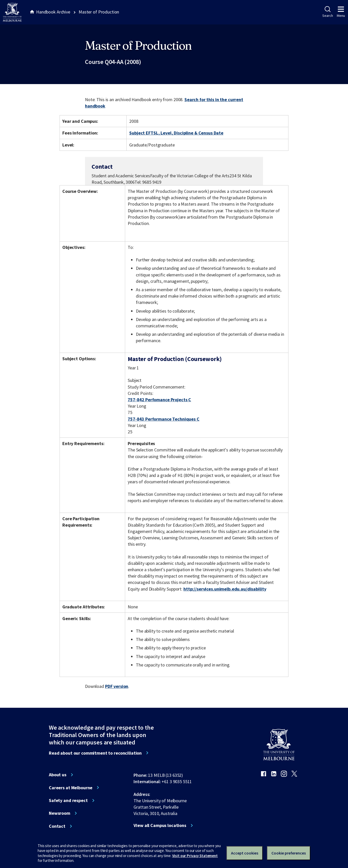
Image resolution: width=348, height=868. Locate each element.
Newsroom (60, 813)
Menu (341, 12)
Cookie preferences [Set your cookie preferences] (289, 853)
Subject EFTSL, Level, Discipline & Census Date (176, 133)
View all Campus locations (160, 825)
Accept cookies (245, 853)
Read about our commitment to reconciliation (95, 753)
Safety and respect (68, 800)
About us (58, 775)
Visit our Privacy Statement (195, 856)
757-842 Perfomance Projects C (159, 400)
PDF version (117, 686)
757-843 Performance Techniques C (164, 419)
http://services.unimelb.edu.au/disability (225, 589)
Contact (57, 826)
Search (328, 12)
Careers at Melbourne (71, 788)
